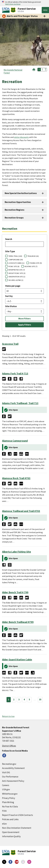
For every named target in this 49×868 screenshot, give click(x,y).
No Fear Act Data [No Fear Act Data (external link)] (10, 807)
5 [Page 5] (29, 699)
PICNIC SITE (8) (14, 266)
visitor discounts (21, 137)
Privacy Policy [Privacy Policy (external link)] (9, 798)
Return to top (8, 716)
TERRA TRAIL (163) (15, 256)
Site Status (11, 306)
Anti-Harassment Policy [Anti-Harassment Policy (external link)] (13, 781)
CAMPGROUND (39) (16, 260)
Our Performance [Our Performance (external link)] (10, 777)
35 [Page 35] (40, 699)
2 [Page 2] (14, 699)
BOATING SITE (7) (31, 266)
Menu (45, 10)
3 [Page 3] (19, 699)
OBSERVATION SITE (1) (17, 277)
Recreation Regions (15, 210)
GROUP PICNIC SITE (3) (17, 273)
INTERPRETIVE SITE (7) (17, 270)
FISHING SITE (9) (36, 263)
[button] (34, 69)
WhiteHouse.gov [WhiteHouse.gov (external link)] (10, 794)
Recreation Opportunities (18, 202)
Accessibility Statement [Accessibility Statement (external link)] (13, 768)
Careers (6, 785)
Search (9, 239)
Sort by (9, 296)
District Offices (9, 746)
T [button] (39, 70)
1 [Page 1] (9, 699)
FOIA (4, 811)
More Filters (24, 319)
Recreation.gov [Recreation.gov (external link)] (9, 764)
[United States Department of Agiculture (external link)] (6, 10)
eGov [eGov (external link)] (4, 824)
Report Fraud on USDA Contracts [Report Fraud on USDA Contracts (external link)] (18, 815)
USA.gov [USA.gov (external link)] (6, 789)
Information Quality (11, 836)
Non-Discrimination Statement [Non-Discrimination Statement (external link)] (17, 828)
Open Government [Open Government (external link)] (11, 832)
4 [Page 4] (24, 699)
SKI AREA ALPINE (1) (16, 280)
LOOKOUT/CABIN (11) (16, 263)
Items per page (13, 286)
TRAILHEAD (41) (33, 256)
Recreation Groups (14, 218)
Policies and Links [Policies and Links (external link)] (10, 819)
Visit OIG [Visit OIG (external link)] (6, 772)
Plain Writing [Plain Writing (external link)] (8, 802)
